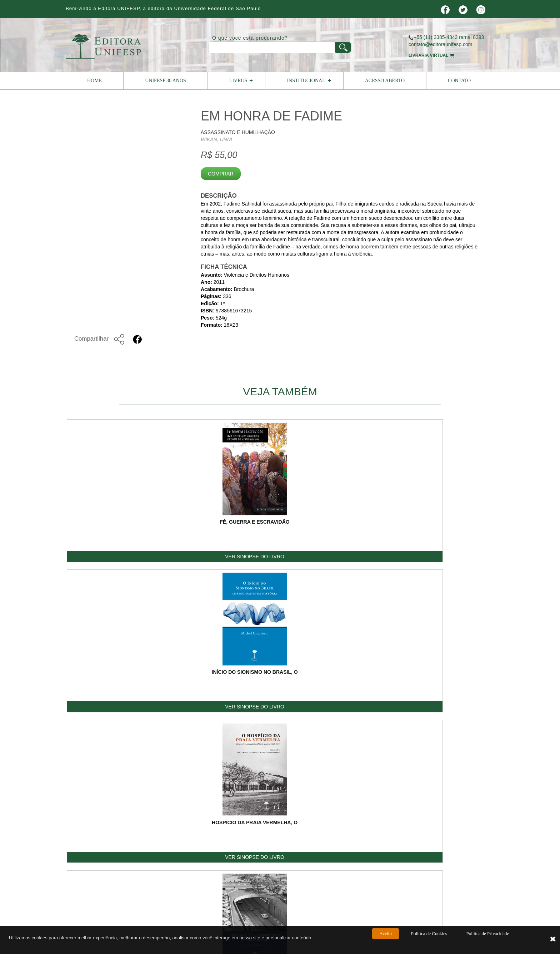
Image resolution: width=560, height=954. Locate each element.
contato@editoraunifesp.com (440, 44)
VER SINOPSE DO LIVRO (109, 557)
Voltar (469, 596)
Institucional (306, 81)
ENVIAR (467, 768)
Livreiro (270, 820)
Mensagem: (343, 705)
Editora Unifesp (171, 857)
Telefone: (422, 684)
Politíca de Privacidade (487, 940)
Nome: (337, 662)
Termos (428, 820)
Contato (459, 81)
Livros (238, 81)
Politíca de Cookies (429, 940)
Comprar (221, 174)
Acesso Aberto (385, 81)
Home (94, 81)
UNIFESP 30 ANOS (166, 81)
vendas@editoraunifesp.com (265, 880)
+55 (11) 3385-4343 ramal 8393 (446, 37)
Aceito (386, 940)
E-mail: (338, 684)
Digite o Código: (348, 755)
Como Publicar (326, 820)
